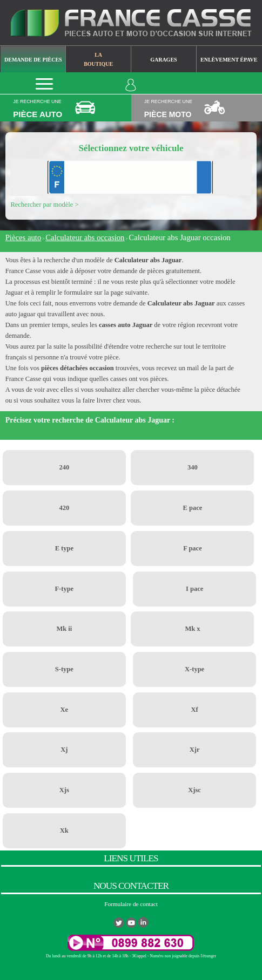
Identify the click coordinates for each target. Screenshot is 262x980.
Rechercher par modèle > (44, 205)
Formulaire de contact (131, 904)
